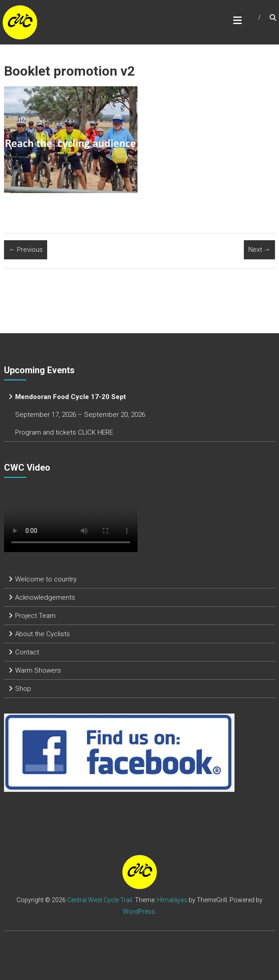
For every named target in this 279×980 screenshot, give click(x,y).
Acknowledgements (45, 597)
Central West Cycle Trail (100, 900)
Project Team (35, 616)
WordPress (139, 911)
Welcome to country (46, 579)
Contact (27, 652)
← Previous (26, 250)
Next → (259, 250)
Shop (23, 689)
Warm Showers (38, 670)
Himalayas (172, 900)
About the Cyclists (42, 634)
